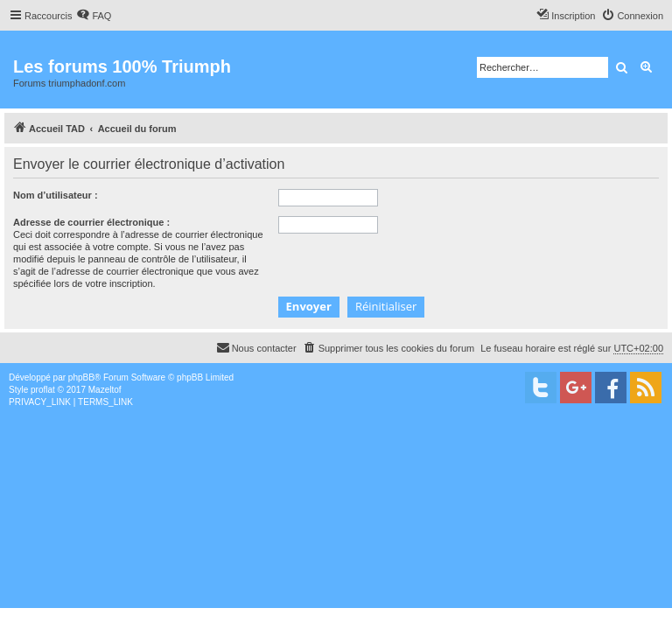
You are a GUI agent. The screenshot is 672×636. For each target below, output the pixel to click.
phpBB (81, 377)
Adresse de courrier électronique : (91, 222)
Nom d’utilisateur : (56, 195)
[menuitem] (94, 16)
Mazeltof (105, 390)
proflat (43, 390)
